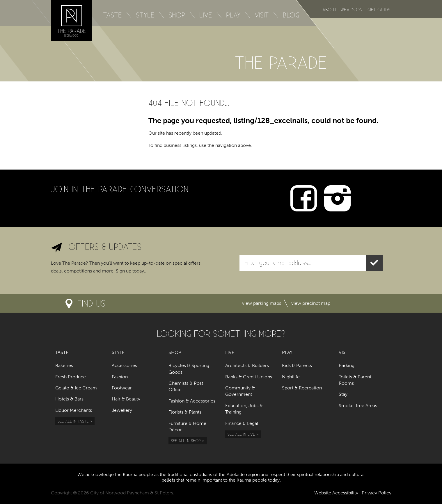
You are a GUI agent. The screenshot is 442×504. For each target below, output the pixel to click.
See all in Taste (73, 421)
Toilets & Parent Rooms (355, 380)
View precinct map (311, 303)
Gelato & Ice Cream (76, 388)
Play (233, 15)
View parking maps (262, 303)
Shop (177, 15)
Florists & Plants (185, 412)
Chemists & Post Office (186, 386)
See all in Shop (186, 440)
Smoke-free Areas (358, 406)
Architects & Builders (247, 365)
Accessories (124, 365)
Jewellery (122, 410)
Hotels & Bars (69, 399)
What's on (351, 9)
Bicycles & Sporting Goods (189, 369)
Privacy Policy (377, 493)
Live (206, 15)
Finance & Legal (242, 423)
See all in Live (241, 434)
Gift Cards (379, 9)
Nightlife (291, 377)
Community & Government (240, 391)
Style (145, 15)
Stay (343, 394)
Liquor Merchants (74, 410)
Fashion (120, 377)
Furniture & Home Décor (187, 426)
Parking (347, 365)
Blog (291, 15)
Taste (112, 15)
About (330, 9)
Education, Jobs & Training (244, 409)
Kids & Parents (297, 365)
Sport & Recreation (302, 388)
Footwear (122, 388)
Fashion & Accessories (192, 401)
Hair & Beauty (126, 399)
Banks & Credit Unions (249, 377)
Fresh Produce (71, 377)
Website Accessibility (336, 493)
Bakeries (64, 365)
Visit (262, 15)
